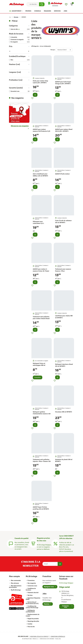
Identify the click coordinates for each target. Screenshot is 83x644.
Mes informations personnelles (15, 587)
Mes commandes (16, 581)
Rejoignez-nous (49, 587)
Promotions (31, 581)
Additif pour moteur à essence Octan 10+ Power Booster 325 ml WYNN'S (41, 271)
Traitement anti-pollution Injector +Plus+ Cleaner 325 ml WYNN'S (42, 461)
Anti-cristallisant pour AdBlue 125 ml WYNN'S (40, 175)
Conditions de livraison (31, 589)
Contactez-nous (32, 586)
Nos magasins (32, 583)
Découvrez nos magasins (20, 126)
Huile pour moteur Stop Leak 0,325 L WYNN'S (40, 82)
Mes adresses (15, 583)
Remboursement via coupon (33, 615)
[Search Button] (42, 4)
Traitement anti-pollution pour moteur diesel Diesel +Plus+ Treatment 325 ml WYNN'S (41, 320)
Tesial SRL (58, 639)
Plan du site (31, 627)
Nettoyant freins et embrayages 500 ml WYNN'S (39, 365)
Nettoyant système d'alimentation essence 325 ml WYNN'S (42, 414)
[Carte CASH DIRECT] (55, 543)
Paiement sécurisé (33, 593)
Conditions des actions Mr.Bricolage (32, 607)
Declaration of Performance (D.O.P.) (32, 603)
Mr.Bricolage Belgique (66, 583)
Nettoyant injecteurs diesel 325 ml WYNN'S (64, 365)
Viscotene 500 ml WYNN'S (64, 412)
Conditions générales (58, 637)
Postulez (47, 604)
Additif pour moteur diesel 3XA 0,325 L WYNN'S (64, 130)
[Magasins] (33, 543)
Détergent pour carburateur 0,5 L (38, 222)
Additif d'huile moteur (62, 174)
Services (30, 595)
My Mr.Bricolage (16, 590)
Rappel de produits (33, 619)
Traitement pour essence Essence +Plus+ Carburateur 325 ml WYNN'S (63, 272)
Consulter (38, 377)
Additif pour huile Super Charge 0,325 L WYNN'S (63, 83)
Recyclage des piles (33, 621)
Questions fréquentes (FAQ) (33, 599)
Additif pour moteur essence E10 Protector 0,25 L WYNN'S (41, 131)
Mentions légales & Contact (39, 637)
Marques (16, 17)
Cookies (30, 624)
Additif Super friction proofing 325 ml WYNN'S (41, 508)
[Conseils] (11, 543)
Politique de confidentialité (30, 611)
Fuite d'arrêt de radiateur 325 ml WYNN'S (63, 222)
